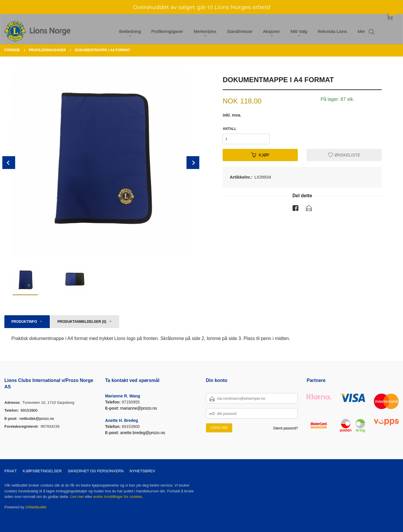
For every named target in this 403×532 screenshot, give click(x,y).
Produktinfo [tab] (24, 322)
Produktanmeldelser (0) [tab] (82, 322)
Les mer (77, 497)
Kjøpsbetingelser (42, 471)
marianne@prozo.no (139, 408)
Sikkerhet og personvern (96, 471)
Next (193, 163)
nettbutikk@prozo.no (37, 419)
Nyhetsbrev (142, 471)
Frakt (11, 471)
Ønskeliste (344, 155)
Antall (229, 129)
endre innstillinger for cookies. (118, 497)
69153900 (29, 410)
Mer (361, 27)
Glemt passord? (286, 428)
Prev (9, 163)
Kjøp (260, 155)
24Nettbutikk (36, 507)
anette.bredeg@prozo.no (143, 433)
